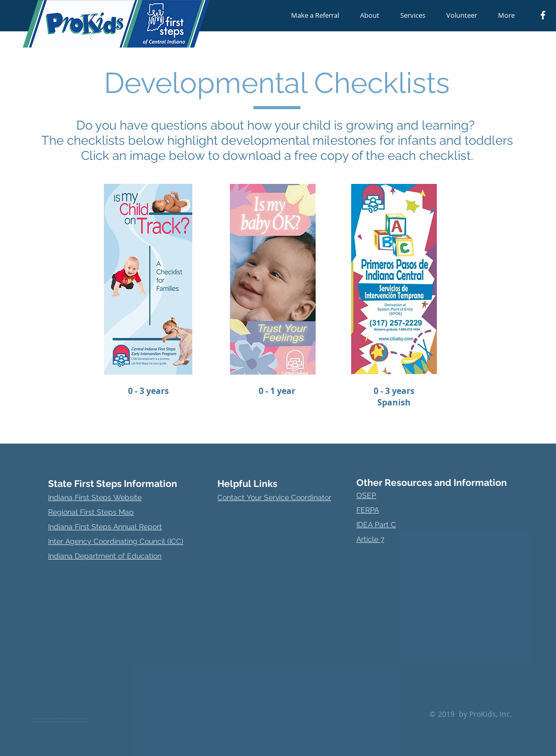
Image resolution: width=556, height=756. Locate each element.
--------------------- (59, 718)
